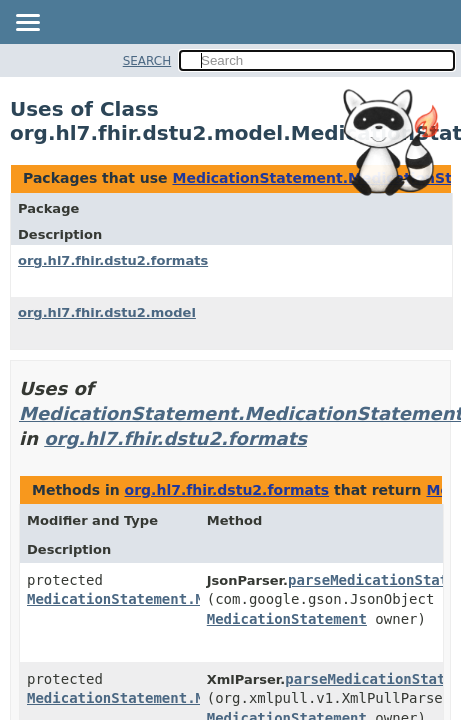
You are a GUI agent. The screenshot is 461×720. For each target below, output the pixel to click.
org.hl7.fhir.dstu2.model (107, 312)
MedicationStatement (287, 619)
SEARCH (147, 61)
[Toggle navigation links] (27, 24)
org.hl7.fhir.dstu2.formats (113, 260)
